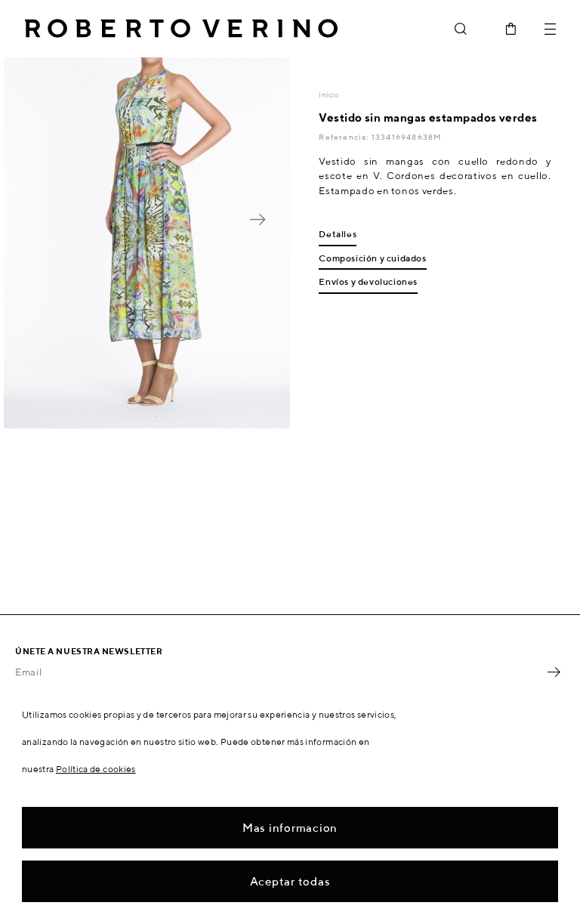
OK (554, 672)
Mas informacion (290, 828)
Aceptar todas (290, 881)
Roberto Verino (181, 29)
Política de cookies (96, 769)
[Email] (279, 672)
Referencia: (345, 137)
